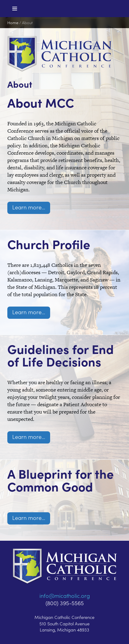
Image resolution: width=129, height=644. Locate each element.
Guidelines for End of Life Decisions (61, 355)
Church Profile (49, 244)
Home (13, 22)
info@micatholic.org (65, 596)
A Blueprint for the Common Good (61, 480)
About (27, 22)
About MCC (41, 102)
